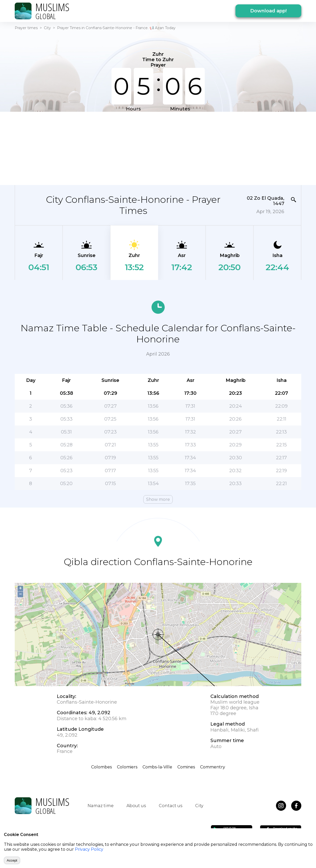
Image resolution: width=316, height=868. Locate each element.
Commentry (213, 767)
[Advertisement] (158, 148)
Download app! (268, 11)
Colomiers (127, 767)
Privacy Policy (89, 849)
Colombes (101, 767)
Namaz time (101, 806)
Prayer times (26, 28)
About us (136, 806)
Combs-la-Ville (157, 767)
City (47, 28)
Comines (186, 767)
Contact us (171, 806)
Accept (12, 860)
